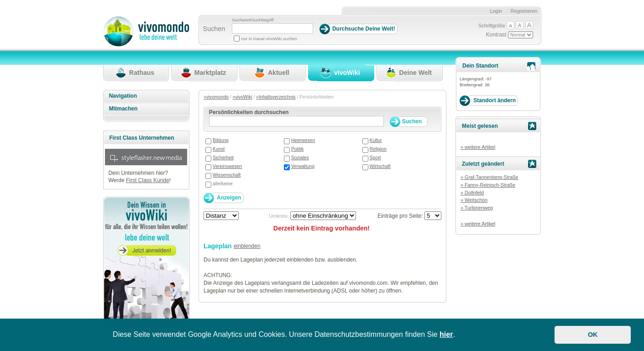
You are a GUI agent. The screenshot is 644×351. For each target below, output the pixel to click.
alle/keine (223, 184)
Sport (375, 158)
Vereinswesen (227, 166)
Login (496, 11)
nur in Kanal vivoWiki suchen (269, 39)
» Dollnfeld (472, 193)
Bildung (220, 140)
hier (446, 334)
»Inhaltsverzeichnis (276, 97)
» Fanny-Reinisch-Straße (488, 185)
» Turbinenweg (477, 208)
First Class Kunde (148, 180)
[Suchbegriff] (272, 29)
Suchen (214, 29)
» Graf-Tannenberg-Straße (490, 177)
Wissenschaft (227, 175)
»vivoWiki (243, 97)
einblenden (247, 246)
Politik (298, 149)
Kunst (219, 149)
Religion (378, 149)
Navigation (123, 96)
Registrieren (524, 11)
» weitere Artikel (478, 147)
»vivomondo (216, 97)
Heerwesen (303, 140)
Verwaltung (303, 166)
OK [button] (593, 335)
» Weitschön (474, 200)
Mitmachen (123, 109)
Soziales (300, 158)
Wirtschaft (380, 166)
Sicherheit (223, 158)
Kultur (376, 140)
